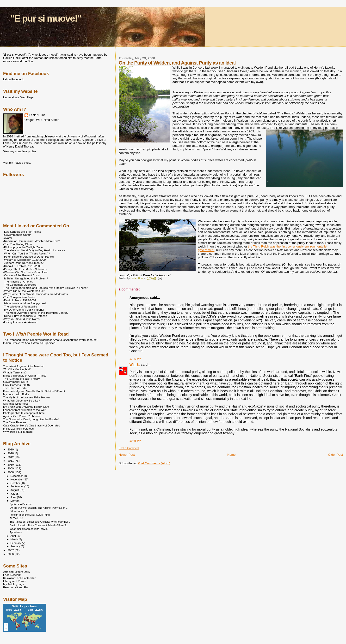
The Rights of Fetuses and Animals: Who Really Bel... (40, 522)
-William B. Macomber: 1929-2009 (24, 260)
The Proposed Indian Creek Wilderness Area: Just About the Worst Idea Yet (50, 340)
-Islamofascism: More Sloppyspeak (25, 303)
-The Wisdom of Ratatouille (20, 306)
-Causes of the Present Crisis (21, 275)
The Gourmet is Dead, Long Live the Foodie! (31, 419)
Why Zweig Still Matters (18, 432)
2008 (11, 472)
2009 (11, 468)
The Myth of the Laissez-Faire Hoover (27, 397)
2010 (11, 464)
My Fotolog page (14, 584)
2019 (11, 449)
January (16, 546)
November (17, 479)
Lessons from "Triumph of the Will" (25, 410)
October (16, 483)
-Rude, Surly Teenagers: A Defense (25, 316)
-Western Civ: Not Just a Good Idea (25, 272)
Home (232, 455)
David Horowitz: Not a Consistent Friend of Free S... (39, 525)
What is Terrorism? (15, 372)
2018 (11, 453)
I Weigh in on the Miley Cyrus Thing (30, 515)
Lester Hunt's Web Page (18, 97)
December (17, 476)
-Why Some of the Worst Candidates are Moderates (35, 294)
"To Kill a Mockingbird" (17, 369)
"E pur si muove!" (46, 18)
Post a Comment (129, 448)
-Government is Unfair (17, 235)
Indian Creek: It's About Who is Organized (29, 343)
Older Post (336, 455)
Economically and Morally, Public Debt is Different (34, 391)
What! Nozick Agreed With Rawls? (29, 529)
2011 (11, 461)
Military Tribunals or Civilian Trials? (25, 375)
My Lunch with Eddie (16, 394)
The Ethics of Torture (16, 388)
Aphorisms (16, 532)
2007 (11, 550)
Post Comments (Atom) (154, 463)
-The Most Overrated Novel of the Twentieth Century (36, 313)
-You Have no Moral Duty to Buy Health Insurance (34, 250)
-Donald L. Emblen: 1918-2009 (22, 266)
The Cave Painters (15, 422)
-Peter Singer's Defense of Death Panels (28, 257)
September (18, 486)
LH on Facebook (13, 79)
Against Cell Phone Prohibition (22, 416)
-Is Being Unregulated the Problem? (25, 278)
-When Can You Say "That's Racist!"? (26, 253)
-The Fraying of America (18, 281)
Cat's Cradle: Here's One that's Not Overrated (32, 425)
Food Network (12, 575)
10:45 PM (135, 441)
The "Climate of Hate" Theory (21, 379)
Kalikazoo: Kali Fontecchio (20, 578)
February (16, 543)
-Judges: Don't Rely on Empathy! (24, 263)
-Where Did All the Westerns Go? (24, 291)
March (15, 539)
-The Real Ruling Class (18, 244)
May (13, 501)
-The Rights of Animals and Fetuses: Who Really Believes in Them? (45, 288)
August (15, 490)
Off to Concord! (18, 511)
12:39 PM (135, 359)
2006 (11, 554)
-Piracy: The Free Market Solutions (25, 269)
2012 (11, 457)
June (14, 497)
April (14, 536)
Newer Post (127, 455)
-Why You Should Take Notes (21, 319)
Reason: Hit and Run (16, 587)
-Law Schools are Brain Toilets (22, 232)
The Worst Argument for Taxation (24, 366)
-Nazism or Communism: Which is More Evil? (31, 241)
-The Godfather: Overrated (20, 285)
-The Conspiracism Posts (19, 297)
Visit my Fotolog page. (17, 162)
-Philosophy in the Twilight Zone (23, 247)
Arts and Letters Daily (17, 572)
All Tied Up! (16, 518)
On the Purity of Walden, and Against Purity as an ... (39, 508)
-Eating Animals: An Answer (20, 322)
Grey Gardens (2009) (16, 385)
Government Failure (16, 382)
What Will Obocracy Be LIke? (21, 400)
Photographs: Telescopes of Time (24, 413)
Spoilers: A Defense (21, 504)
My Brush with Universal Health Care (26, 407)
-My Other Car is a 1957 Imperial (24, 310)
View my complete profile (20, 151)
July (13, 494)
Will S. (135, 365)
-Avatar (8, 238)
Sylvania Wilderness (16, 404)
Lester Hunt (37, 115)
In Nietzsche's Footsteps (18, 428)
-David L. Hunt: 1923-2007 (20, 300)
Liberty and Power (14, 581)
